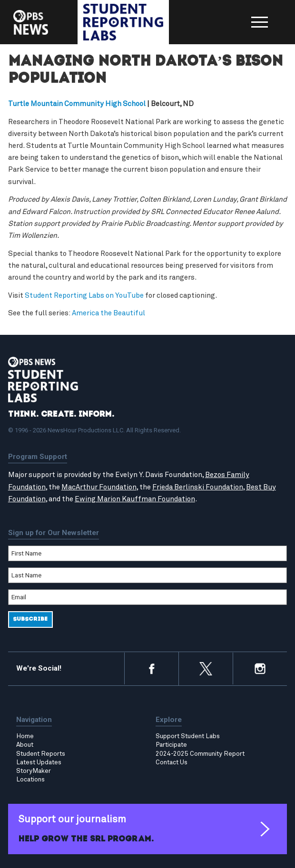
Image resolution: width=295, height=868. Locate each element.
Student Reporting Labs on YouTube (84, 296)
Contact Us (172, 762)
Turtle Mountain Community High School (77, 104)
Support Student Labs (188, 737)
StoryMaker (34, 771)
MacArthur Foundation (99, 487)
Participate (171, 745)
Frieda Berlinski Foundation (198, 487)
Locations (30, 780)
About (25, 745)
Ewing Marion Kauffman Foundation (135, 499)
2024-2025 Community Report (200, 754)
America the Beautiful (108, 314)
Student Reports (41, 754)
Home (25, 737)
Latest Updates (39, 762)
